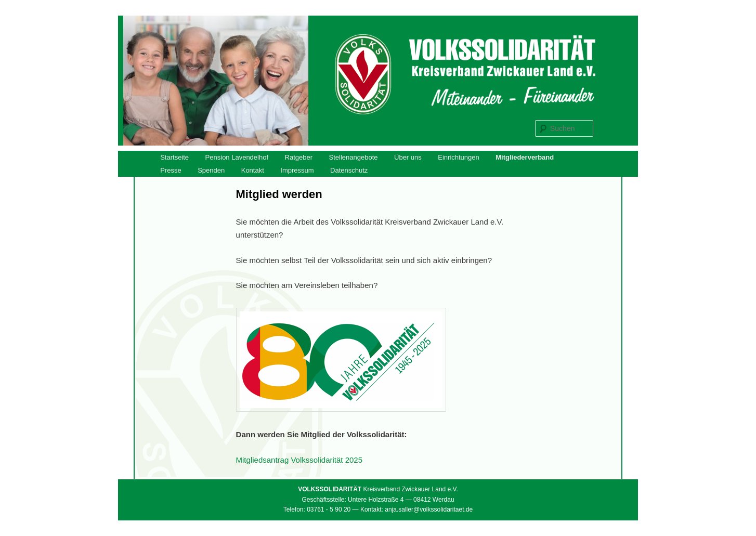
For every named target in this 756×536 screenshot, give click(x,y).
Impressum (297, 170)
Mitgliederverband (525, 157)
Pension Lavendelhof (237, 157)
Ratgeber (299, 157)
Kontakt (253, 170)
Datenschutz (349, 170)
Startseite (174, 157)
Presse (171, 170)
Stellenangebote (354, 157)
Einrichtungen (459, 157)
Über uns (408, 157)
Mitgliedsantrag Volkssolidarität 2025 (299, 460)
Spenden (211, 170)
